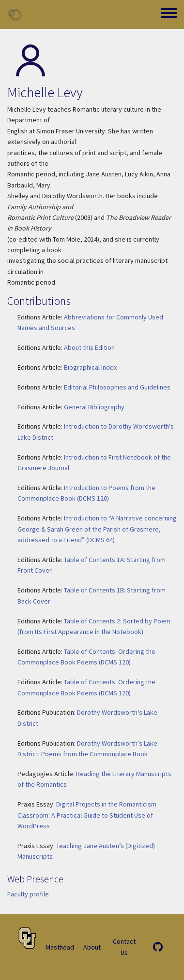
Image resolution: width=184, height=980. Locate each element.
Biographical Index (90, 367)
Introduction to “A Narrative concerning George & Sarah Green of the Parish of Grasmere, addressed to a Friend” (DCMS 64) (97, 529)
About (92, 947)
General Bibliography (94, 407)
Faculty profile (28, 894)
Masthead (60, 947)
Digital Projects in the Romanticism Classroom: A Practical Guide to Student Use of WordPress (87, 815)
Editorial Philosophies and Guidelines (117, 387)
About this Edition (89, 347)
